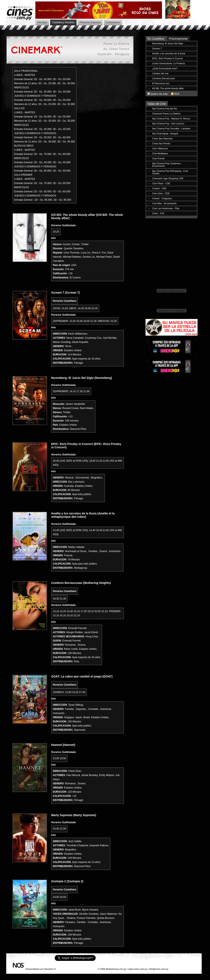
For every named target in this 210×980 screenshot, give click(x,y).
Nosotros (49, 969)
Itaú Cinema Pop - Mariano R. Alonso (171, 119)
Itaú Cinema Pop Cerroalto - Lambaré (171, 129)
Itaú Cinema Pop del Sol (165, 109)
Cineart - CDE (159, 188)
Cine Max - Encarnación (164, 203)
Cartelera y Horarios (63, 22)
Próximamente (178, 39)
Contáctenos (113, 22)
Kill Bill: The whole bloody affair (168, 88)
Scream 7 (157, 48)
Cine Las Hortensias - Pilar (166, 208)
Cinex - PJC (158, 213)
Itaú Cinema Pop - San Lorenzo (168, 124)
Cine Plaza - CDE (161, 183)
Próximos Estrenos (90, 22)
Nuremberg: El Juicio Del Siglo (168, 43)
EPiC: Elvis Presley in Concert (167, 58)
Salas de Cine (157, 104)
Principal (42, 22)
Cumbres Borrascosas (164, 78)
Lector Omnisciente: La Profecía (169, 63)
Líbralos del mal (160, 73)
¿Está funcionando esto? (165, 68)
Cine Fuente (158, 158)
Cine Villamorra (160, 148)
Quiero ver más (159, 94)
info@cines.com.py (159, 969)
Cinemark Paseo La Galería (166, 114)
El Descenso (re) (161, 83)
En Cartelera (156, 39)
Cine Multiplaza (160, 153)
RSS (177, 94)
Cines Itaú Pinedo (161, 143)
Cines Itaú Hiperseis (162, 138)
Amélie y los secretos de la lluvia (169, 53)
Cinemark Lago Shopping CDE (168, 178)
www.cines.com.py (138, 969)
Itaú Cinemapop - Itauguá (165, 133)
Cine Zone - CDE (161, 193)
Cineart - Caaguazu (162, 198)
